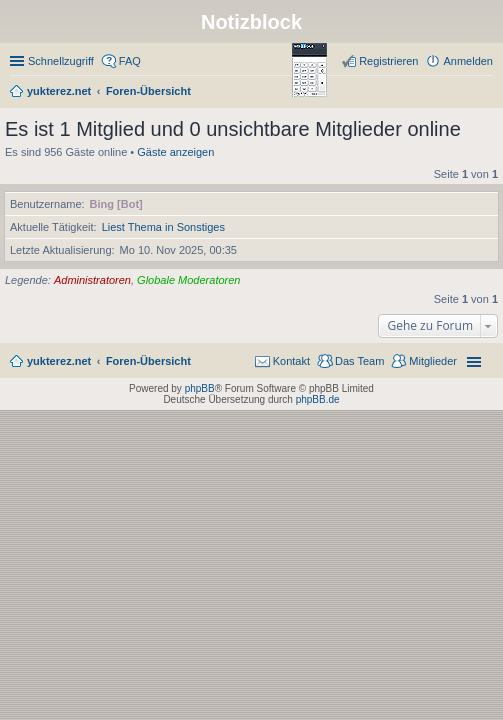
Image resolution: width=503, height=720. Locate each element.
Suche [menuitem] (487, 93)
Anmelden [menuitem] (468, 61)
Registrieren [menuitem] (388, 61)
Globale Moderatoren (188, 280)
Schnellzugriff (61, 61)
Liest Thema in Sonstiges (163, 227)
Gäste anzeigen (175, 152)
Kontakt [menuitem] (291, 361)
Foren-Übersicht (148, 361)
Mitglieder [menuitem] (433, 361)
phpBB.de (318, 399)
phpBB (200, 388)
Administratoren (92, 280)
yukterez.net (59, 361)
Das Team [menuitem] (359, 361)
